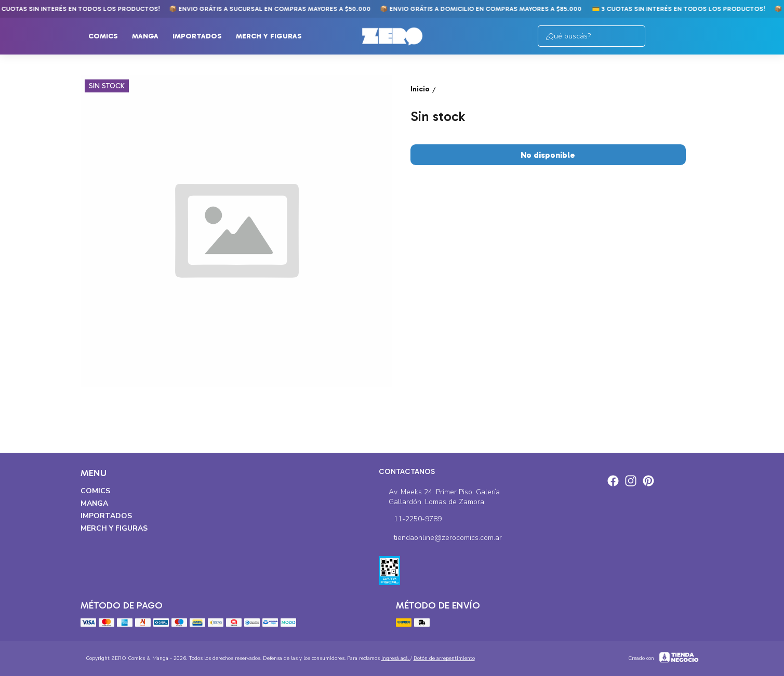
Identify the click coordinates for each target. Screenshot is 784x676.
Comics (108, 36)
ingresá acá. (396, 658)
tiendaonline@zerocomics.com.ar (440, 538)
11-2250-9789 (410, 520)
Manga (150, 36)
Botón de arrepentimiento (444, 658)
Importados (202, 36)
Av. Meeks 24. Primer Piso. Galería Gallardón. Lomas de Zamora (439, 497)
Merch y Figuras (274, 36)
